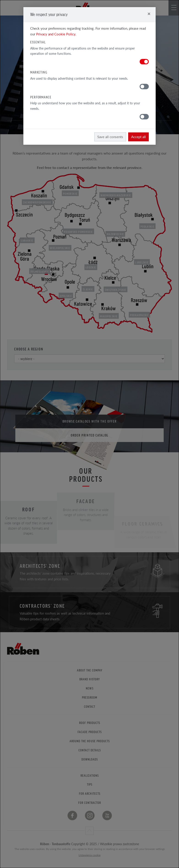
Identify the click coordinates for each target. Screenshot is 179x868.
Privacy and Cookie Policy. (56, 34)
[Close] (149, 14)
